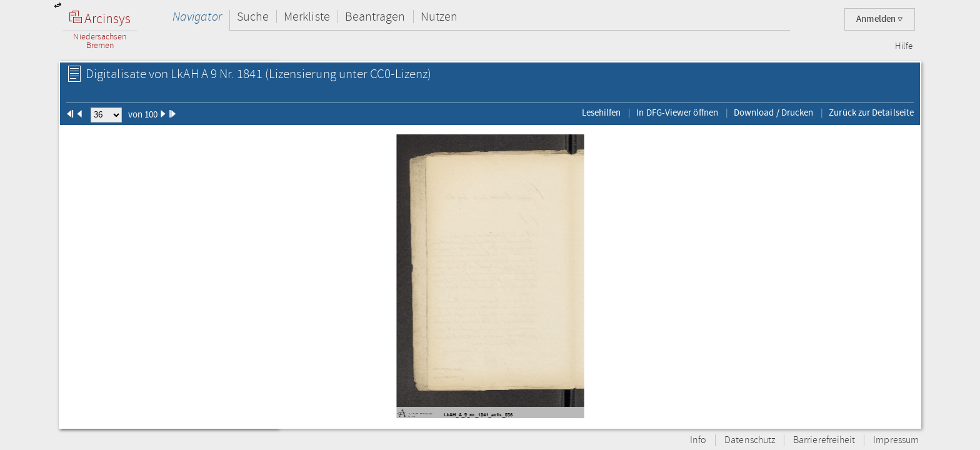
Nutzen (439, 17)
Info (698, 440)
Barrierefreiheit (824, 440)
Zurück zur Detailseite (871, 112)
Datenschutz (750, 440)
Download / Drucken (773, 112)
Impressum (896, 440)
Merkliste (307, 17)
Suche (253, 17)
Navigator (197, 17)
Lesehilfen (602, 112)
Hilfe (904, 46)
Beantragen (375, 17)
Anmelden (880, 19)
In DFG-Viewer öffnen (677, 112)
